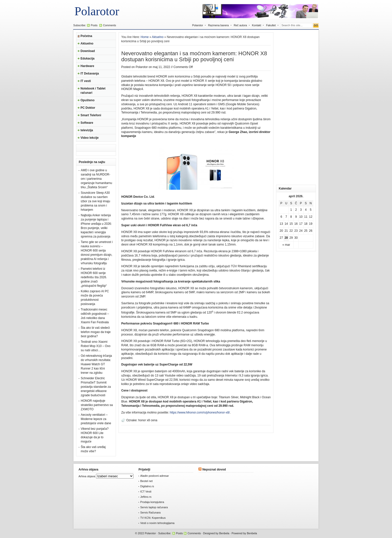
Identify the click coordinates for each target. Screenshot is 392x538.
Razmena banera (218, 25)
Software (87, 123)
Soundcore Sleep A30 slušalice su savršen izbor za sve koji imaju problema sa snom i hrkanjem (95, 201)
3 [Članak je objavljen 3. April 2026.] (301, 210)
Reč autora (240, 25)
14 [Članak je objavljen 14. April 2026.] (286, 224)
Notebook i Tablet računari (93, 91)
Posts (94, 25)
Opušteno (87, 100)
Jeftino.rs (146, 497)
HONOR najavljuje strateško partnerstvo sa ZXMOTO (97, 405)
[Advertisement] (296, 107)
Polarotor (97, 11)
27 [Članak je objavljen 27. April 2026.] (281, 238)
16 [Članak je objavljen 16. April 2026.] (296, 224)
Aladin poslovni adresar (154, 476)
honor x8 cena (148, 420)
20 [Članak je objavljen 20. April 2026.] (281, 231)
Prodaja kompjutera (152, 502)
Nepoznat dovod (214, 469)
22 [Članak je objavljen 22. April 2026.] (291, 231)
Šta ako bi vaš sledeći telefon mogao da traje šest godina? (96, 332)
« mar (286, 245)
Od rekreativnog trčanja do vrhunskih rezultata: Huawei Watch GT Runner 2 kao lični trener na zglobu (96, 364)
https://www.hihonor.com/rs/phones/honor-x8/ (200, 412)
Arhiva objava (87, 476)
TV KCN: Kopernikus (153, 518)
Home (145, 37)
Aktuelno (87, 43)
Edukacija (87, 58)
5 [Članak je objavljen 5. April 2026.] (311, 210)
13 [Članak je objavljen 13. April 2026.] (281, 224)
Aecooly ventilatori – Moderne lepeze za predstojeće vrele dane (96, 419)
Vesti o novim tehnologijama (157, 523)
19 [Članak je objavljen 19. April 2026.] (311, 224)
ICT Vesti (146, 491)
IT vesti (86, 81)
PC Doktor (88, 108)
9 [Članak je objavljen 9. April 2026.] (296, 217)
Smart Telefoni (91, 115)
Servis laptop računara (154, 507)
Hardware (87, 66)
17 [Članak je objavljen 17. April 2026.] (301, 224)
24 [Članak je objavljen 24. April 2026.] (301, 231)
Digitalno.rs (147, 486)
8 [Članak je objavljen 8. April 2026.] (291, 217)
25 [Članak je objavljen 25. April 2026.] (306, 231)
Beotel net (146, 481)
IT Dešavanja (90, 73)
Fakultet (271, 25)
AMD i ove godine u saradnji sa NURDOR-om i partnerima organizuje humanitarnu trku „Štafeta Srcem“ (96, 179)
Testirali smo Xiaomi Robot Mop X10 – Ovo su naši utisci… (96, 346)
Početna (86, 36)
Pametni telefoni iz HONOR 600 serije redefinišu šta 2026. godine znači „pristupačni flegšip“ (94, 277)
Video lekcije (90, 138)
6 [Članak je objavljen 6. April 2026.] (281, 217)
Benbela (224, 533)
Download (88, 51)
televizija (87, 130)
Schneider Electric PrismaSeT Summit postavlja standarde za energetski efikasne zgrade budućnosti (96, 387)
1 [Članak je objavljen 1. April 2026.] (291, 210)
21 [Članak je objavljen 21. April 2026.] (286, 231)
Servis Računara (150, 512)
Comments (109, 25)
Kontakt (257, 25)
